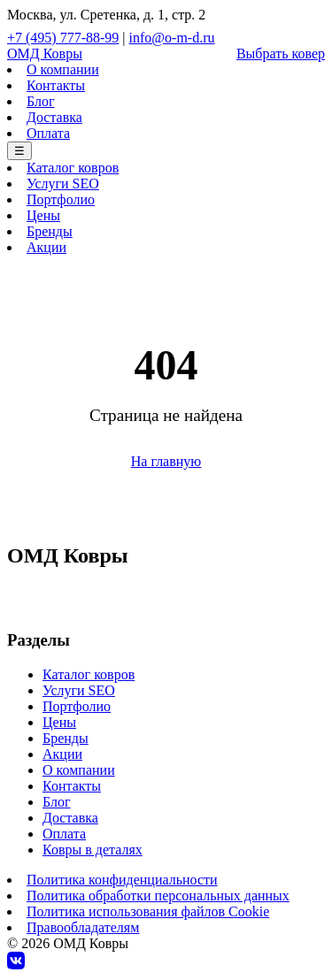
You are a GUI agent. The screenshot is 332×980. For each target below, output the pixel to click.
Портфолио (61, 199)
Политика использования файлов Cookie (148, 911)
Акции (46, 247)
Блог (41, 101)
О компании (63, 69)
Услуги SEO (63, 184)
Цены (43, 215)
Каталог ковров (73, 168)
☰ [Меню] (19, 151)
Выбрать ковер (281, 54)
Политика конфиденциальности (122, 880)
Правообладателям (83, 927)
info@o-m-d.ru (172, 38)
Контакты (56, 85)
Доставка (54, 117)
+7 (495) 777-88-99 (63, 38)
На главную (166, 461)
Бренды (50, 231)
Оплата (48, 133)
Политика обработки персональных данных (158, 896)
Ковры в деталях (93, 850)
